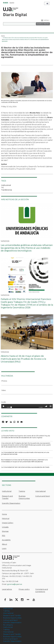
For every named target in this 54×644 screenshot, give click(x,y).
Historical (6, 519)
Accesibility (6, 540)
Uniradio (5, 527)
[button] (27, 86)
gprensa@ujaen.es (15, 584)
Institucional (6, 185)
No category (8, 625)
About (5, 544)
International (40, 491)
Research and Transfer (7, 497)
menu (51, 406)
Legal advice (7, 589)
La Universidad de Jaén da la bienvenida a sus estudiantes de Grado (25, 467)
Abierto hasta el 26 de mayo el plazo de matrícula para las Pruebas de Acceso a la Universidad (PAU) (23, 359)
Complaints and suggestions (42, 590)
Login (4, 549)
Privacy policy (24, 589)
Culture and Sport (43, 496)
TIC (3, 188)
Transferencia (7, 190)
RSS (4, 536)
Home (3, 36)
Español (12, 3)
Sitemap (5, 531)
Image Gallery (8, 523)
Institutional (7, 491)
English (6, 3)
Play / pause (3, 406)
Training (22, 491)
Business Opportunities (24, 497)
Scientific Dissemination (11, 503)
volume (46, 406)
